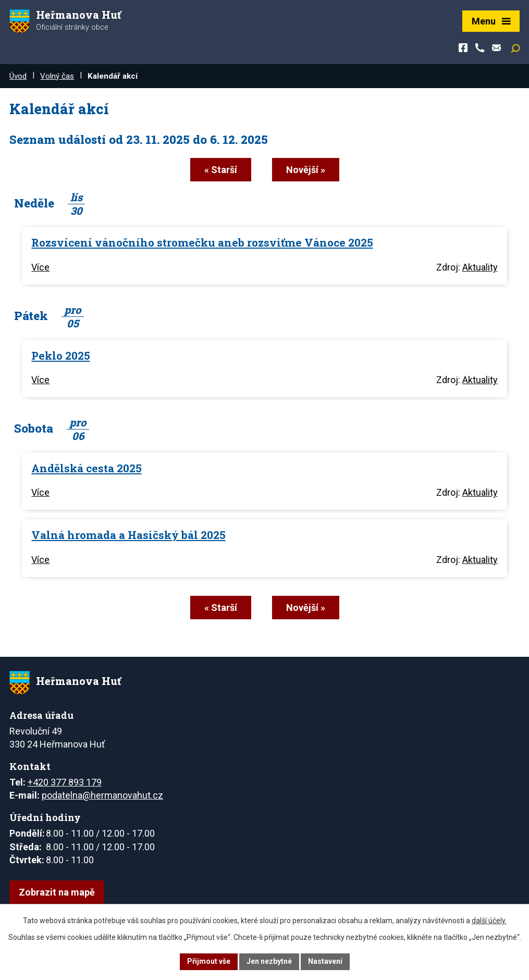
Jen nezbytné (269, 961)
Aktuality (480, 267)
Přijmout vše (209, 961)
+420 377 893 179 (65, 782)
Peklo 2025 (60, 356)
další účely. (489, 921)
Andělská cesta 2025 (86, 468)
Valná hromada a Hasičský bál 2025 (128, 535)
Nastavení (325, 961)
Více (40, 267)
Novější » (306, 170)
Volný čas (57, 76)
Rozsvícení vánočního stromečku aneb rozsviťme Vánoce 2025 (202, 242)
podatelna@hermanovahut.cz (102, 795)
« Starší (221, 170)
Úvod (18, 76)
